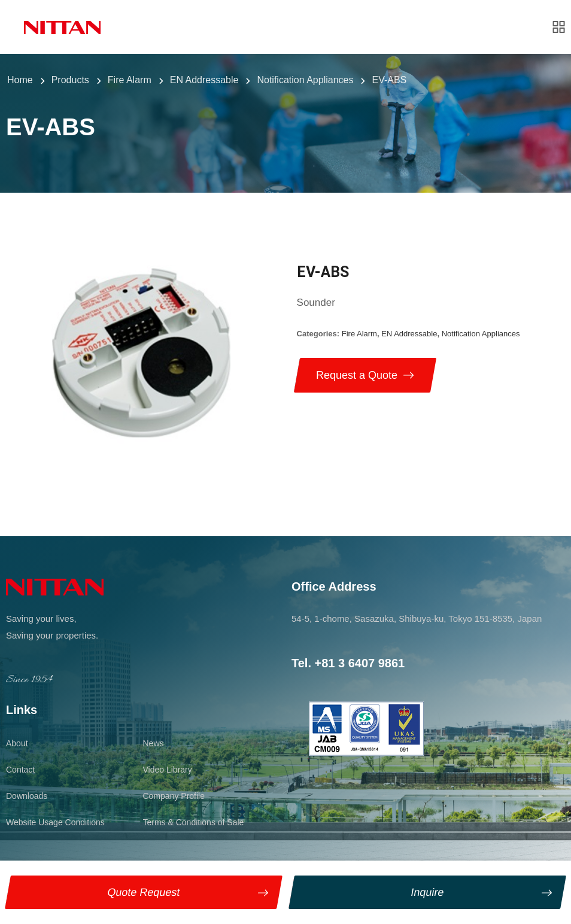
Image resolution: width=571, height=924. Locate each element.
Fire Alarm (359, 334)
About (17, 743)
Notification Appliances (481, 334)
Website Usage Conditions (55, 822)
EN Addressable (409, 334)
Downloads (27, 796)
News (154, 743)
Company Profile (174, 796)
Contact (20, 770)
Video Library (168, 770)
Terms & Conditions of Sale (194, 822)
